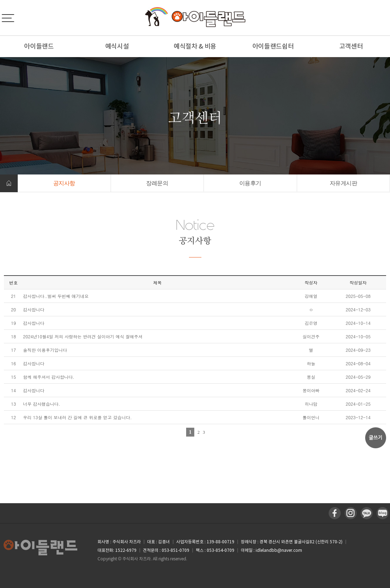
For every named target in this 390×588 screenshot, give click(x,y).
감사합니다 (34, 309)
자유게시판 (344, 183)
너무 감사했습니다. (42, 404)
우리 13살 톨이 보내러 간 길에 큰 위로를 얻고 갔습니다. (77, 417)
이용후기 (250, 183)
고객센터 (351, 46)
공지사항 (64, 183)
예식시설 (117, 46)
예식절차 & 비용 (195, 46)
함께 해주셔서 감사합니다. (49, 377)
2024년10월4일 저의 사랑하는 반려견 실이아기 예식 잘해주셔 (83, 336)
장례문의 (157, 183)
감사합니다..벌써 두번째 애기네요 (56, 296)
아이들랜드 (39, 46)
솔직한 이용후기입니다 (45, 350)
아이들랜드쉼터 (273, 46)
